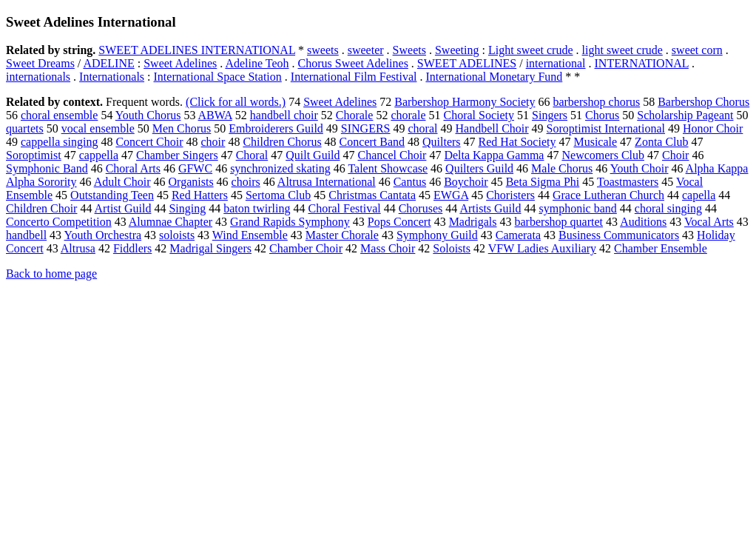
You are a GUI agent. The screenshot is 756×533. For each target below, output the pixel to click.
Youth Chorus (148, 115)
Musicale (595, 142)
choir (213, 142)
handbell (26, 235)
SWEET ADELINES (467, 63)
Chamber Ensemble (661, 248)
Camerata (518, 235)
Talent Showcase (388, 168)
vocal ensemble (98, 128)
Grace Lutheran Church (608, 195)
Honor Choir (713, 128)
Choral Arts (133, 168)
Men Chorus (182, 128)
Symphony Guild (437, 235)
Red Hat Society (517, 142)
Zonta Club (661, 142)
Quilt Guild (313, 155)
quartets (25, 128)
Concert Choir (149, 142)
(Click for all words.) (236, 102)
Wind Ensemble (250, 235)
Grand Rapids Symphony (290, 222)
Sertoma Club (278, 195)
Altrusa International (327, 182)
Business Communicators (619, 235)
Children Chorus (282, 142)
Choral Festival (344, 208)
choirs (246, 182)
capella (699, 195)
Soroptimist (34, 155)
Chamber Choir (306, 248)
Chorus (602, 115)
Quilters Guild (479, 168)
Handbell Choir (492, 128)
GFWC (195, 168)
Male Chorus (562, 168)
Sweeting (457, 50)
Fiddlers (132, 248)
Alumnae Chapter (171, 222)
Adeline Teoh (257, 63)
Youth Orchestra (103, 235)
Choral (252, 155)
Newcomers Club (603, 155)
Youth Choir (639, 168)
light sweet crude (622, 50)
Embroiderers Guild (276, 128)
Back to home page (51, 274)
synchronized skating (280, 168)
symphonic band (578, 208)
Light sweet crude (531, 50)
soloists (177, 235)
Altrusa (78, 248)
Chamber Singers (177, 155)
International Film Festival (354, 77)
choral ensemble (59, 115)
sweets (323, 50)
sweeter (366, 50)
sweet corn (697, 50)
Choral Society (479, 115)
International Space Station (218, 77)
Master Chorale (342, 235)
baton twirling (257, 208)
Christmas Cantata (372, 195)
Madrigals (473, 222)
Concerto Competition (59, 222)
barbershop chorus (596, 102)
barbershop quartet (559, 222)
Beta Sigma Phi (543, 182)
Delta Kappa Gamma (494, 155)
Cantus (410, 182)
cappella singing (59, 142)
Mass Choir (388, 248)
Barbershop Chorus (703, 102)
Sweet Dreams (40, 63)
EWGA (451, 195)
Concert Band (372, 142)
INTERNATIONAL (642, 63)
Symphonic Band (47, 168)
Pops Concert (399, 222)
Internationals (112, 77)
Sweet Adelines (180, 63)
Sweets (409, 50)
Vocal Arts (709, 222)
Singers (550, 115)
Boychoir (466, 182)
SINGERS (366, 128)
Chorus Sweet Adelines (353, 63)
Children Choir (41, 208)
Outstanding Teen (112, 195)
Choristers (510, 195)
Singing (187, 208)
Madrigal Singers (210, 248)
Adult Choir (122, 182)
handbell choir (284, 115)
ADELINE (108, 63)
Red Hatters (200, 195)
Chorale (355, 115)
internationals (38, 77)
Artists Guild (490, 208)
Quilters (442, 142)
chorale (408, 115)
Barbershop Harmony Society (465, 102)
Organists (191, 182)
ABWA (215, 115)
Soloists (452, 248)
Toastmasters (628, 182)
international (556, 63)
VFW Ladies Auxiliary (542, 248)
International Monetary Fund (494, 77)
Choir (675, 155)
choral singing (668, 208)
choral (423, 128)
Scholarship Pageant (685, 115)
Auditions (643, 222)
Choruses (421, 208)
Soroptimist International (606, 128)
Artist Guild (123, 208)
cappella (99, 155)
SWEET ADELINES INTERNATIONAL (197, 50)
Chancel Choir (392, 155)
